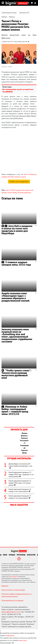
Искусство (31, 555)
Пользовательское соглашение (12, 600)
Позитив (21, 193)
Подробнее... (11, 635)
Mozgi (15, 193)
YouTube (13, 190)
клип (7, 190)
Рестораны (21, 555)
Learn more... (23, 640)
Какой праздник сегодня (9, 13)
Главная (4, 17)
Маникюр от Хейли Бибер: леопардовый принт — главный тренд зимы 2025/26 (15, 410)
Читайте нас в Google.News (19, 182)
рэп (32, 190)
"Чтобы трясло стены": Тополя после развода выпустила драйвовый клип (16, 374)
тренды (4, 193)
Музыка (12, 17)
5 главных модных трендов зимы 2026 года (16, 263)
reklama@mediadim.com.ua (11, 612)
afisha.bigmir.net (14, 577)
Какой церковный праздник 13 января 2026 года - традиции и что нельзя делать (21, 474)
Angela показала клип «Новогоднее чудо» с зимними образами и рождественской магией (15, 297)
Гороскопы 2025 (25, 13)
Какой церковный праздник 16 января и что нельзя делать (20, 490)
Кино (5, 555)
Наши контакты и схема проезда (13, 590)
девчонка (28, 193)
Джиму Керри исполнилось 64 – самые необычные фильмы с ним (20, 466)
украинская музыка (23, 190)
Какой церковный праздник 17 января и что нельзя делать (20, 497)
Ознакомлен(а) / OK (7, 643)
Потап (10, 193)
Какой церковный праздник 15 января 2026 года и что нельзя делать (20, 483)
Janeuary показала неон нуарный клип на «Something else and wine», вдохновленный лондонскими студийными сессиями (17, 335)
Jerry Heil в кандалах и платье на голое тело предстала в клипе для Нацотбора (17, 230)
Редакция (5, 586)
